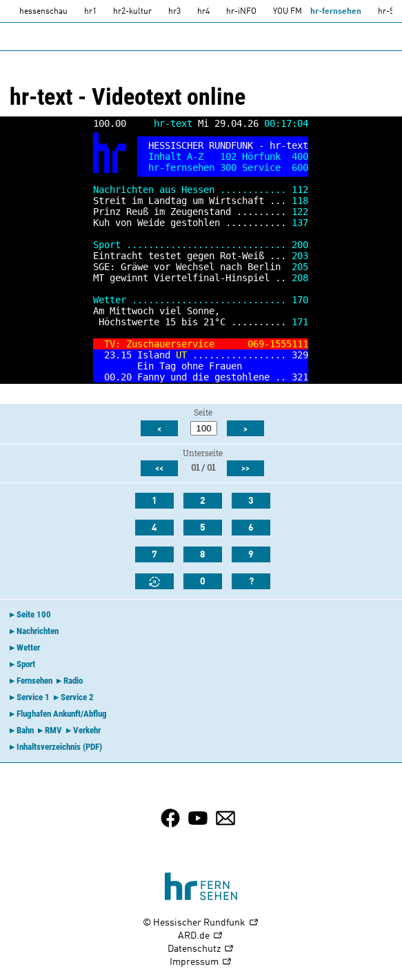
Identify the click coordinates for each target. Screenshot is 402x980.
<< (159, 469)
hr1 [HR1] (90, 12)
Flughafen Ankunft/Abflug (62, 714)
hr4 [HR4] (203, 12)
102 (228, 156)
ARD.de (201, 936)
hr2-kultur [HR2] (132, 12)
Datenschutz (201, 949)
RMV (53, 730)
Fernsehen (34, 681)
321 (300, 377)
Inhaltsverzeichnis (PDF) (59, 747)
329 (300, 355)
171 (300, 322)
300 (228, 167)
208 (300, 278)
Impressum (201, 962)
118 (300, 201)
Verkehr (87, 730)
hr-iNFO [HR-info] (241, 12)
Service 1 (33, 697)
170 (300, 300)
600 (300, 167)
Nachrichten (38, 631)
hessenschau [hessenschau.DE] (43, 12)
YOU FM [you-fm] (288, 12)
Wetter (28, 647)
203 (300, 256)
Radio (73, 681)
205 (300, 267)
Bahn (25, 730)
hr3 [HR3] (174, 12)
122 (300, 212)
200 (300, 245)
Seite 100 (34, 614)
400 (300, 156)
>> (245, 469)
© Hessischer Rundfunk (201, 923)
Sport (26, 664)
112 (300, 190)
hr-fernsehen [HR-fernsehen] (336, 12)
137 (300, 223)
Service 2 (77, 697)
